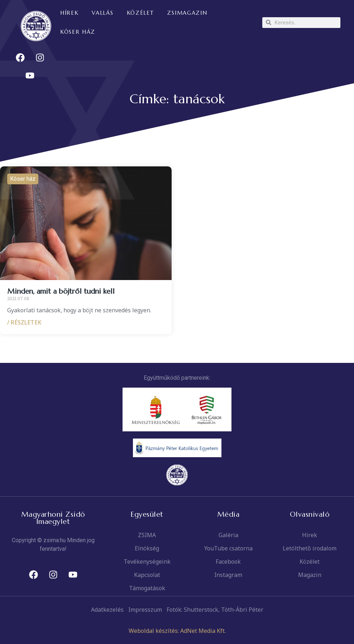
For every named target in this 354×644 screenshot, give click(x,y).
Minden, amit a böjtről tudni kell (61, 291)
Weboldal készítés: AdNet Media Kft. (177, 631)
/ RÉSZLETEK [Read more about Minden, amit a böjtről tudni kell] (24, 322)
